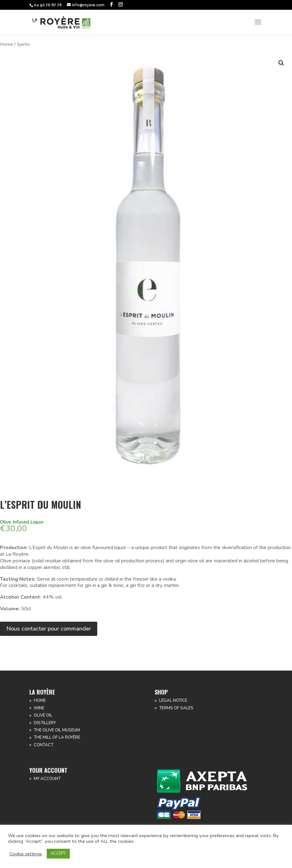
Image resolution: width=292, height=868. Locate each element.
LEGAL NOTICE (173, 701)
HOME (40, 701)
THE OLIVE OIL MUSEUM (57, 730)
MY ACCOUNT (47, 779)
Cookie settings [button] (26, 854)
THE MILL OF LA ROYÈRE (57, 737)
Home (6, 44)
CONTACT (44, 745)
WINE (39, 708)
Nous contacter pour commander (49, 629)
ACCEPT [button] (58, 853)
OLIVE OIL (43, 715)
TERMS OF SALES (176, 708)
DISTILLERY (45, 723)
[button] (281, 63)
